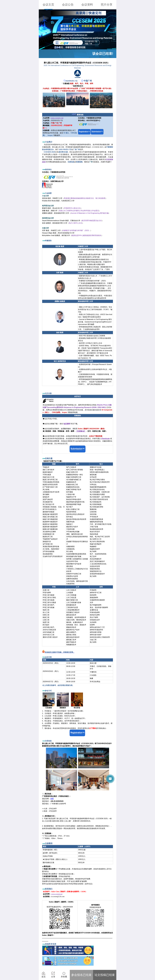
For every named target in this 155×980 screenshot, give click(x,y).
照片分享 (107, 5)
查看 (52, 799)
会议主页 (48, 5)
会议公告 (68, 5)
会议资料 (87, 5)
